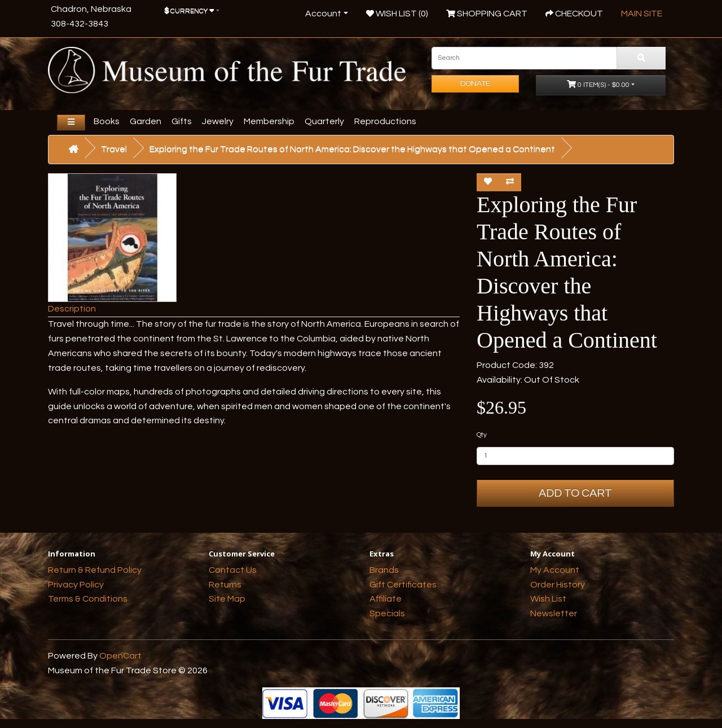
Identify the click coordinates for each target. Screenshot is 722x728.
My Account (555, 570)
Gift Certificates (403, 585)
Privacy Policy (76, 585)
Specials (387, 613)
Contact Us (233, 570)
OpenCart (120, 656)
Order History (558, 585)
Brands (384, 570)
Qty (482, 435)
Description (72, 309)
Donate (475, 84)
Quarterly (324, 121)
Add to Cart (575, 493)
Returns (225, 585)
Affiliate (386, 599)
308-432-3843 (80, 24)
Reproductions (385, 121)
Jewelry (218, 121)
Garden (146, 121)
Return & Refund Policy (95, 570)
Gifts (182, 121)
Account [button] (323, 14)
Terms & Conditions (88, 599)
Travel (114, 149)
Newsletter (554, 613)
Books (107, 121)
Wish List (548, 599)
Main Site (642, 14)
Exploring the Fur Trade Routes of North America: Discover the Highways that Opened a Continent (352, 149)
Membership (269, 121)
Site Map (227, 599)
